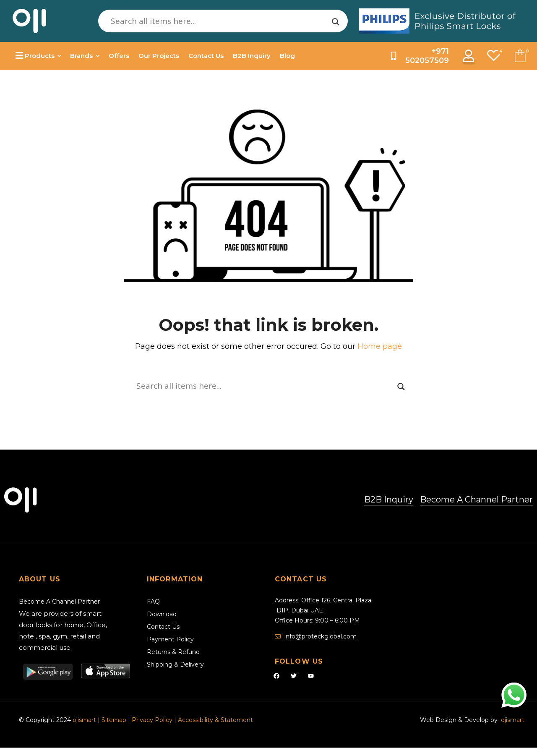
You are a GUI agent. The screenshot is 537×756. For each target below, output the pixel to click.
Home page (380, 346)
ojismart (84, 720)
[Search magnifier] (336, 22)
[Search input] (219, 21)
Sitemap (115, 720)
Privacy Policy (152, 720)
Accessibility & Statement (215, 720)
